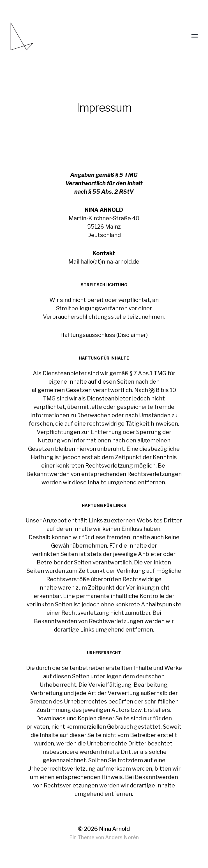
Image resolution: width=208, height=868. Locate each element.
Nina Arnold (114, 829)
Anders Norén (122, 837)
